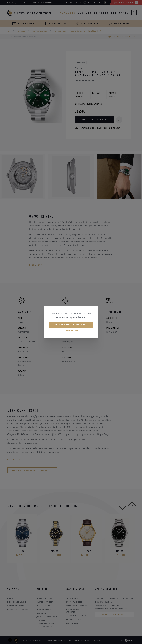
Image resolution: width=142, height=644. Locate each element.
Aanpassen (71, 331)
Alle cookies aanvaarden (71, 325)
